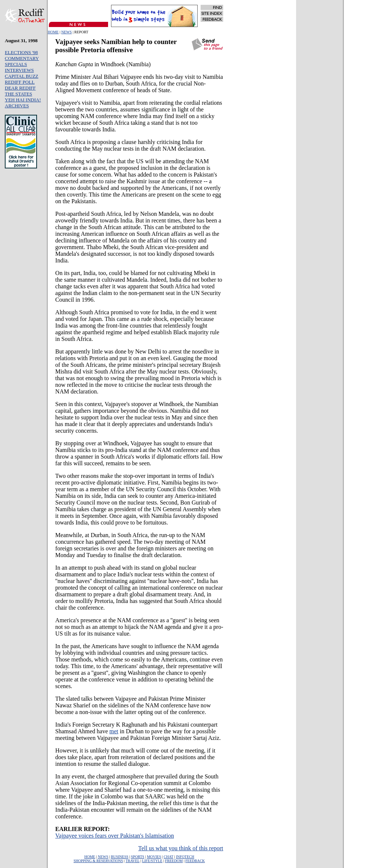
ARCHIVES (17, 106)
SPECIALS (16, 64)
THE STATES (19, 94)
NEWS (66, 32)
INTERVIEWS (19, 70)
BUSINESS (120, 857)
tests (128, 149)
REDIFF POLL (20, 82)
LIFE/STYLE (152, 861)
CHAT (168, 857)
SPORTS (138, 857)
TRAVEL (133, 861)
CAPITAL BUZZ (22, 76)
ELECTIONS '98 (21, 52)
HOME (53, 32)
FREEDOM (174, 861)
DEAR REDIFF (20, 88)
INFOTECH (185, 857)
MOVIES (154, 857)
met (114, 731)
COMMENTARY (22, 58)
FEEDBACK (195, 861)
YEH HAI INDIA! (23, 100)
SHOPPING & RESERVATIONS (98, 861)
